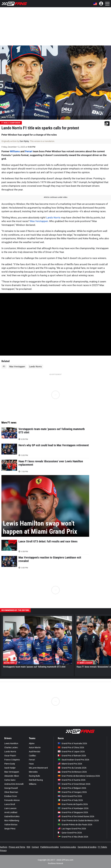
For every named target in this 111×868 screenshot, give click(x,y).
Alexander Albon (12, 776)
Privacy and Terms (17, 847)
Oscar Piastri (10, 756)
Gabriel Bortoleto (12, 816)
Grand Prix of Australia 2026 (72, 743)
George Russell (11, 788)
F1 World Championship (11, 123)
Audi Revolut (35, 752)
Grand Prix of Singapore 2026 (73, 812)
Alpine (32, 743)
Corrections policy (68, 847)
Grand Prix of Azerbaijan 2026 (73, 808)
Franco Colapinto (12, 760)
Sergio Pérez (10, 829)
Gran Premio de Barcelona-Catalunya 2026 (79, 776)
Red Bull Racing (36, 780)
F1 (4, 367)
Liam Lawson (10, 808)
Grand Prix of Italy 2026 (70, 800)
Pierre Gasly (10, 764)
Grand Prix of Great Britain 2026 (74, 784)
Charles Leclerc (11, 747)
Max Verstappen (39, 221)
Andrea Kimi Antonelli (14, 784)
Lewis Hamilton (11, 743)
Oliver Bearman (11, 792)
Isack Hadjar (10, 768)
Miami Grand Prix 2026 (70, 764)
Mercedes (33, 772)
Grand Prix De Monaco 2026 (72, 772)
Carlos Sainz (10, 780)
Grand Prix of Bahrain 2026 (72, 756)
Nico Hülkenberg (12, 820)
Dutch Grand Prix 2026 (70, 796)
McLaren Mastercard (38, 768)
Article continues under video (56, 197)
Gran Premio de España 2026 (73, 804)
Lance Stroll (10, 804)
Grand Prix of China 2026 (71, 747)
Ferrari (29, 151)
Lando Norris (53, 218)
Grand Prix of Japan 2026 (71, 752)
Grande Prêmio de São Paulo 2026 (75, 825)
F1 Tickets (102, 847)
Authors (4, 847)
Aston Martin (35, 747)
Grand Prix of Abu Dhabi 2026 (73, 837)
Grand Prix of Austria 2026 (72, 780)
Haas (31, 764)
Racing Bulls (34, 776)
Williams (15, 151)
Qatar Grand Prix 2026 (70, 833)
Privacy (3, 850)
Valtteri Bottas (11, 825)
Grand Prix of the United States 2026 (76, 816)
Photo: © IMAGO (8, 118)
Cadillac (32, 756)
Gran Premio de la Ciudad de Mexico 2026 (78, 820)
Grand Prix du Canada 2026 (72, 768)
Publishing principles (50, 847)
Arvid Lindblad (11, 812)
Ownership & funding (87, 847)
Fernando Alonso (12, 800)
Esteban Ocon (11, 796)
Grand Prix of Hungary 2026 (72, 792)
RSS (28, 847)
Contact (35, 847)
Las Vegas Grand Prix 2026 (72, 829)
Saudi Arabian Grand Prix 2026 (73, 760)
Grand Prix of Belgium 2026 (72, 788)
